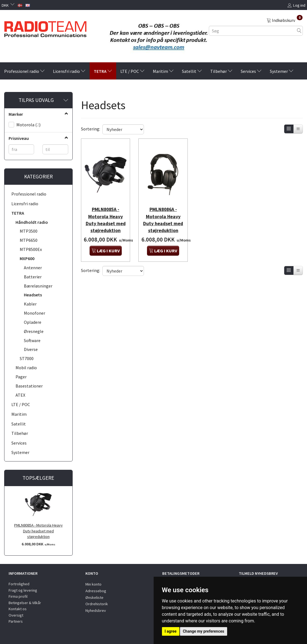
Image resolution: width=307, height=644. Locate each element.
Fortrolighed (19, 584)
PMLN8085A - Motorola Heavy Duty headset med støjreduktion (38, 531)
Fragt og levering (23, 590)
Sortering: (91, 129)
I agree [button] (171, 631)
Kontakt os (18, 609)
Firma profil (18, 596)
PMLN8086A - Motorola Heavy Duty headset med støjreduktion (163, 218)
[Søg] (299, 31)
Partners (16, 621)
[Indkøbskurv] (285, 20)
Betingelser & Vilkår (25, 603)
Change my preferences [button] (203, 631)
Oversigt (16, 615)
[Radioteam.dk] (45, 28)
